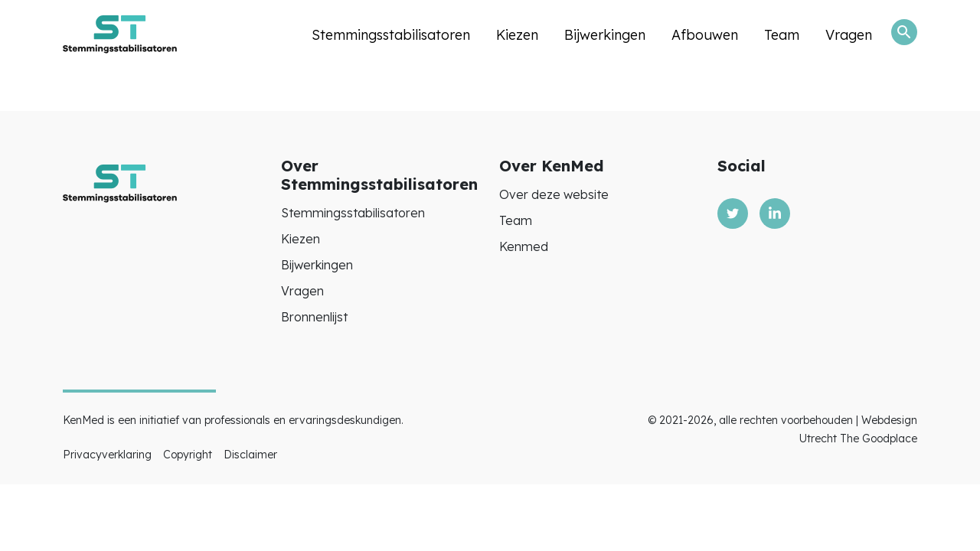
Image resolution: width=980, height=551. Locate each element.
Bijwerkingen (605, 35)
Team (782, 35)
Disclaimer (250, 455)
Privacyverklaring (107, 455)
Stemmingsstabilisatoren (391, 35)
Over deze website (554, 194)
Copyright (188, 455)
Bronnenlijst (314, 317)
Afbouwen (705, 35)
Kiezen (517, 35)
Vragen (849, 35)
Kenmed (524, 246)
